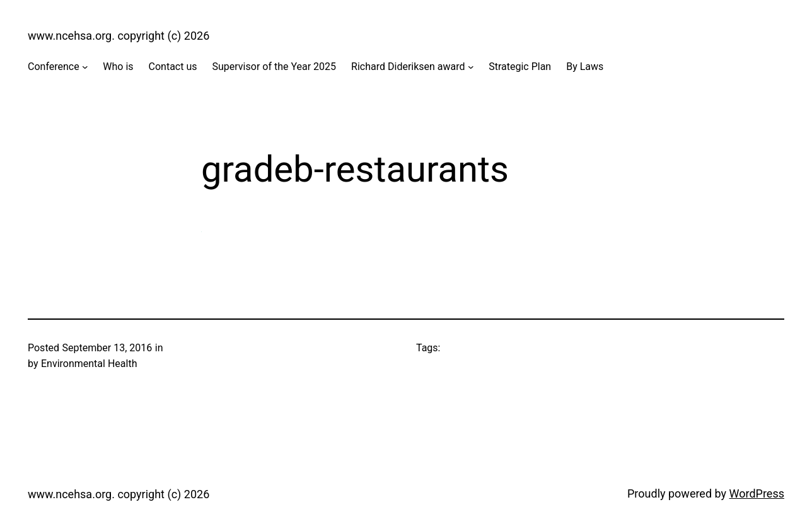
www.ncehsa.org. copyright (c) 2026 (119, 36)
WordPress (757, 493)
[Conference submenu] (85, 67)
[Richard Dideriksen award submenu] (471, 67)
